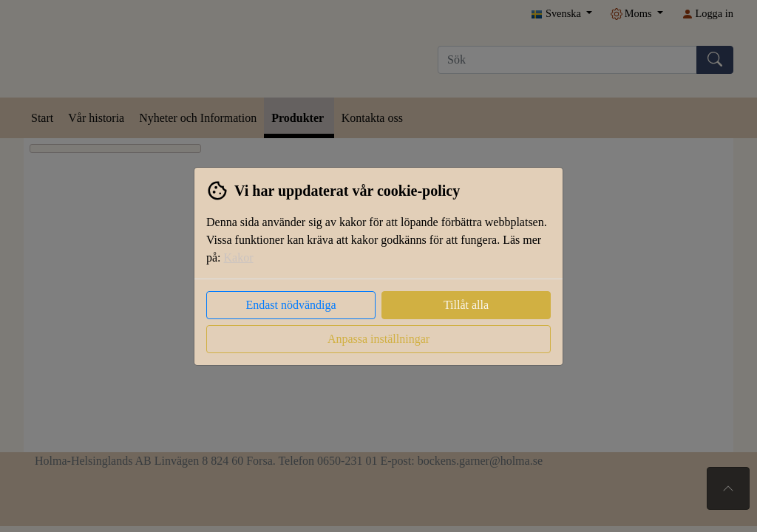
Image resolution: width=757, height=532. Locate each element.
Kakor (239, 258)
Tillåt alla (466, 305)
